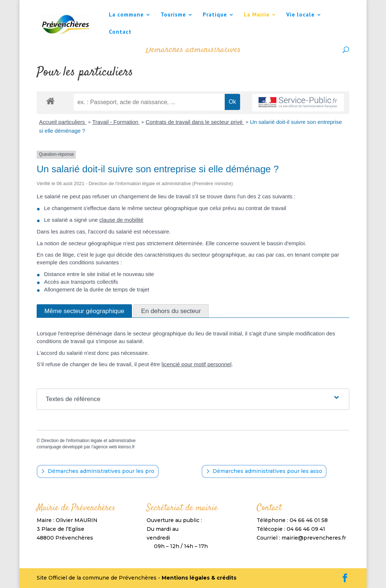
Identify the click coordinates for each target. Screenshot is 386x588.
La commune (126, 15)
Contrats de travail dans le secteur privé (195, 122)
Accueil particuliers (63, 122)
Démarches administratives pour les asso (267, 471)
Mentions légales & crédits (199, 578)
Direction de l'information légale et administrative (88, 441)
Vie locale (300, 15)
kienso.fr (127, 447)
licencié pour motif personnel (197, 364)
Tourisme (173, 15)
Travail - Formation (116, 122)
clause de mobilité (121, 220)
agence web (105, 447)
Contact (120, 32)
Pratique (215, 15)
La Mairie (257, 15)
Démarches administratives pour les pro (101, 471)
